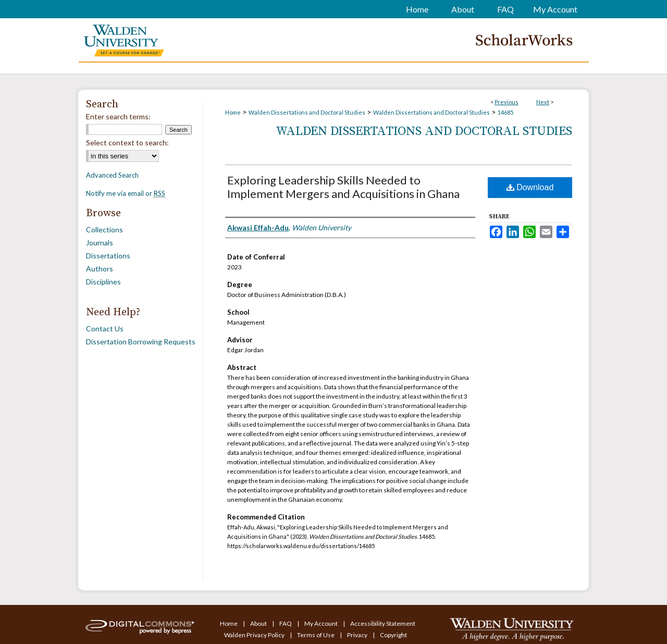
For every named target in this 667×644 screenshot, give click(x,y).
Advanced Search (112, 175)
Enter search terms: (118, 116)
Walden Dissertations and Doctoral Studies (307, 112)
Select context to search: (127, 143)
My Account (322, 623)
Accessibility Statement (383, 623)
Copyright (393, 635)
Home (233, 112)
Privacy (358, 635)
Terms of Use (316, 635)
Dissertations (108, 256)
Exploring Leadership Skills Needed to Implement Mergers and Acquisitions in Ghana (343, 187)
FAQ (286, 623)
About (259, 623)
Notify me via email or (126, 193)
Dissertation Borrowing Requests (141, 342)
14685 (505, 112)
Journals (100, 243)
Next (543, 102)
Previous (507, 102)
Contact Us (105, 329)
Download (530, 187)
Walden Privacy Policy (255, 635)
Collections (104, 230)
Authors (100, 269)
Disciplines (103, 282)
